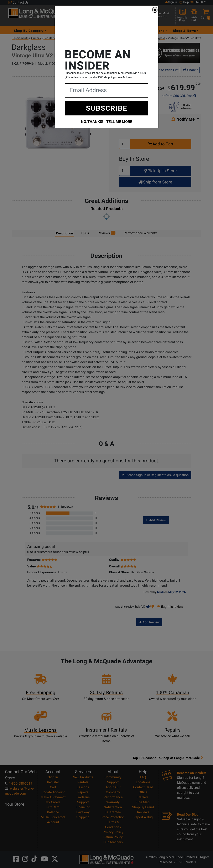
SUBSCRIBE (107, 108)
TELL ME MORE (119, 121)
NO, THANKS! (92, 121)
